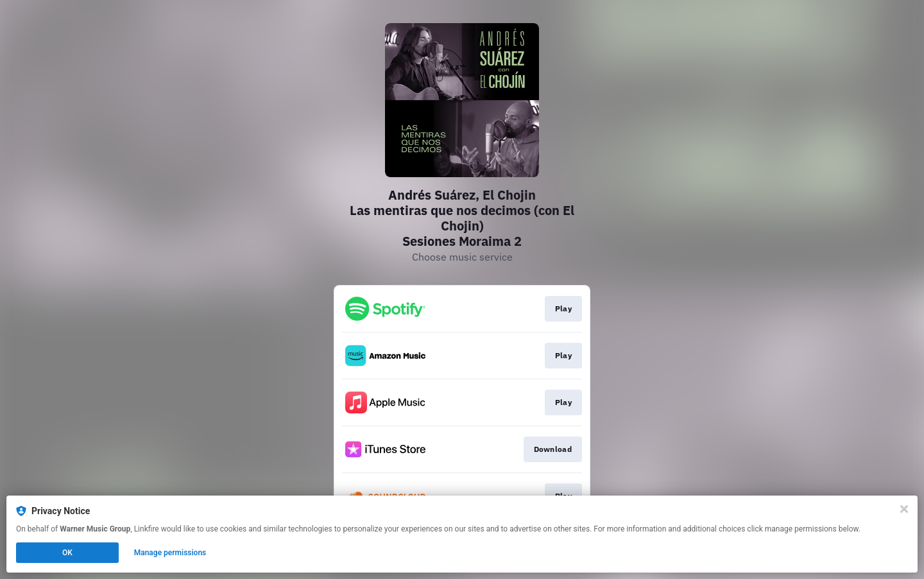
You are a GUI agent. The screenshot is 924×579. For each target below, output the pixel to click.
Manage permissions (170, 553)
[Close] (904, 509)
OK (67, 553)
